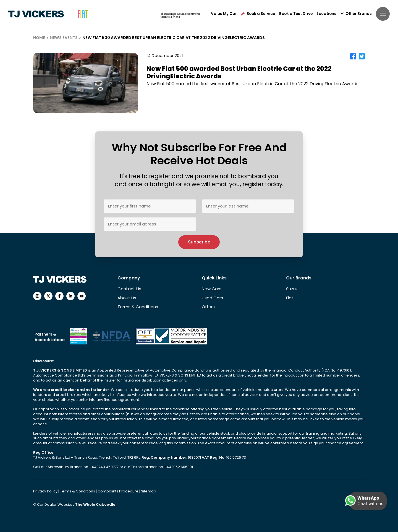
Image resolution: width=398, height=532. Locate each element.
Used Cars (212, 298)
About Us (127, 298)
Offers (208, 307)
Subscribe (199, 242)
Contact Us (129, 289)
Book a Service (258, 14)
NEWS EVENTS (64, 38)
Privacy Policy (46, 491)
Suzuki (292, 289)
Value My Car (224, 14)
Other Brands (356, 14)
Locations (327, 14)
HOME (39, 38)
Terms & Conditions (138, 307)
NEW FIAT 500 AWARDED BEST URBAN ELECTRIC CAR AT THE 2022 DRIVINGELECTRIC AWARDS (174, 38)
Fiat (290, 298)
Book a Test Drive (296, 14)
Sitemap (149, 491)
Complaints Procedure (118, 491)
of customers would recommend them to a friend (180, 15)
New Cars (212, 289)
